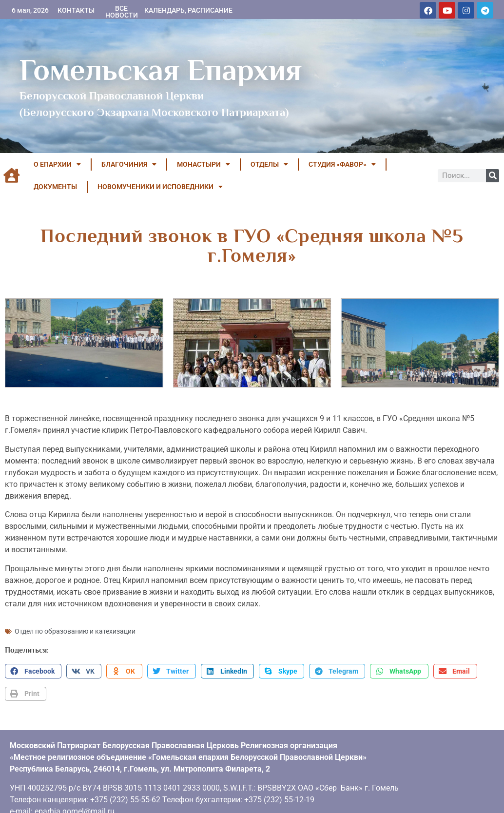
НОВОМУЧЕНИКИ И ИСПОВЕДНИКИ (160, 187)
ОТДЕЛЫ (269, 164)
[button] (33, 670)
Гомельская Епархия (161, 70)
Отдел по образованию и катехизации (75, 630)
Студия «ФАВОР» (342, 164)
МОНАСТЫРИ (204, 164)
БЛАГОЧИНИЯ (129, 164)
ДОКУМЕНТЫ (55, 187)
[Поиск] (493, 176)
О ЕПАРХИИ (57, 164)
